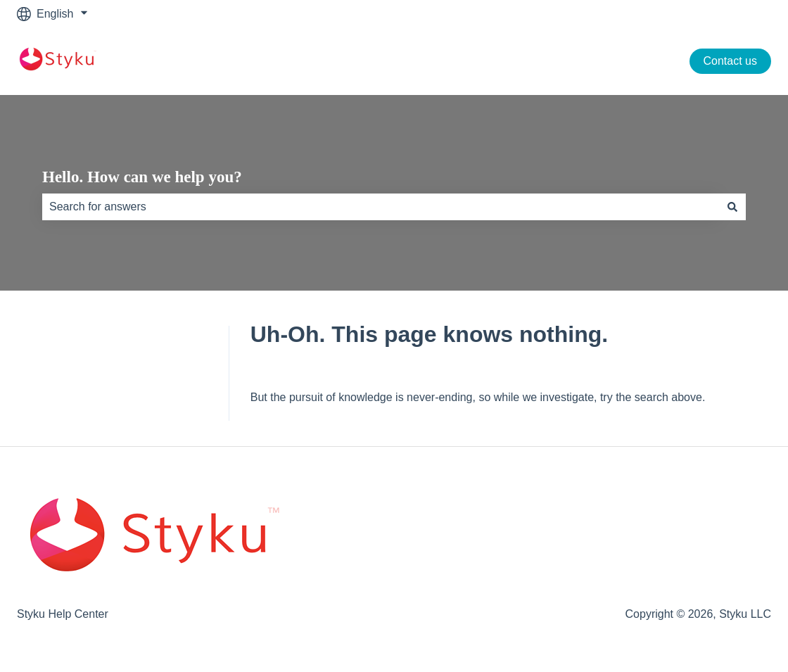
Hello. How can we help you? (142, 177)
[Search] (732, 207)
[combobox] (381, 207)
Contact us (730, 61)
